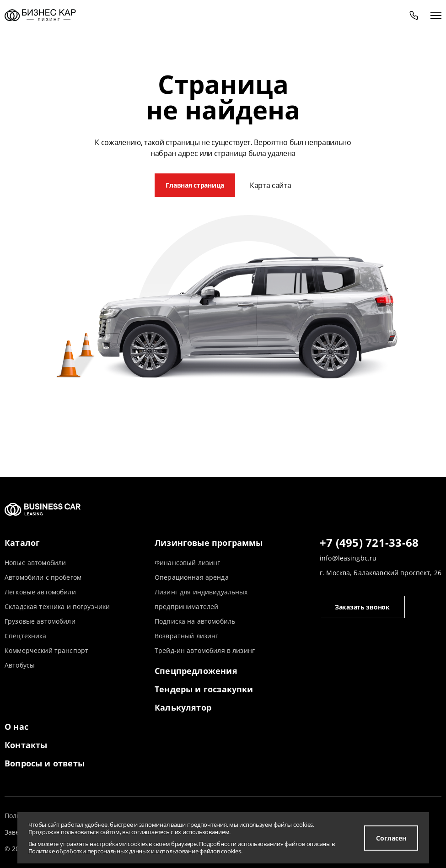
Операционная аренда (192, 577)
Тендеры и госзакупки (204, 689)
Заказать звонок (362, 607)
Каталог (22, 543)
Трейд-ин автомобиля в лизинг (205, 650)
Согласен (391, 838)
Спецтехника (26, 636)
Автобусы (20, 665)
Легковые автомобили (40, 592)
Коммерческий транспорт (46, 650)
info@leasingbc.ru (348, 558)
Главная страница (195, 185)
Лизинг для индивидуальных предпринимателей (201, 599)
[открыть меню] (436, 15)
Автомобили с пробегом (43, 577)
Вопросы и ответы (45, 763)
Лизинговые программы (209, 543)
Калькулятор (183, 707)
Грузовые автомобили (40, 621)
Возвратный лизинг (186, 636)
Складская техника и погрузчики (57, 607)
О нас (16, 727)
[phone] (414, 15)
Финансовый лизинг (187, 563)
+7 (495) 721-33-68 (369, 543)
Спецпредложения (196, 671)
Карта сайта (270, 185)
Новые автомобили (35, 563)
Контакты (26, 745)
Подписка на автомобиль (195, 621)
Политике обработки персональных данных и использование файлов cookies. (135, 851)
